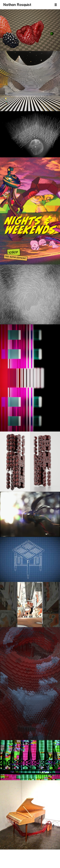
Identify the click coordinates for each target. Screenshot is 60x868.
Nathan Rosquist (17, 5)
